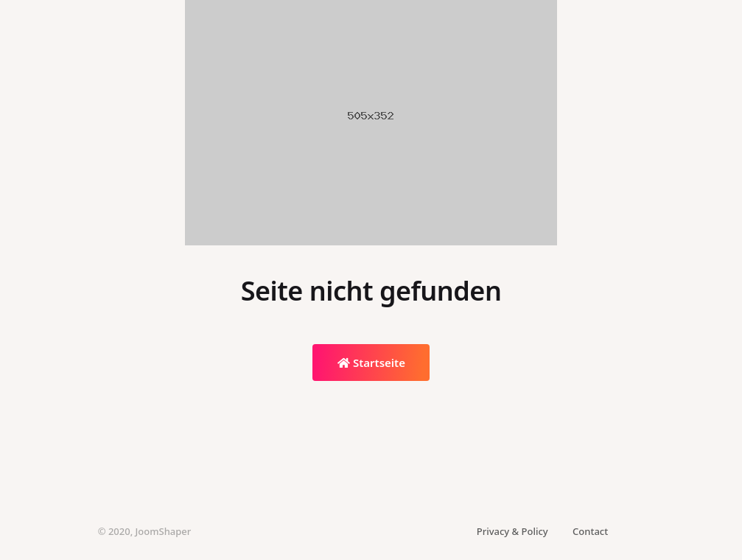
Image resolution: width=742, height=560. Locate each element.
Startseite (371, 363)
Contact (590, 531)
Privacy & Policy (512, 531)
